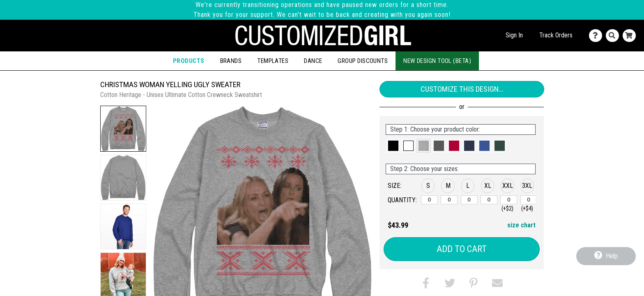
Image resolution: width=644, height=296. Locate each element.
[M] (449, 200)
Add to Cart (462, 249)
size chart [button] (521, 225)
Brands (231, 61)
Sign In (514, 35)
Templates (273, 61)
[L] (469, 200)
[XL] (489, 200)
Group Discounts (363, 61)
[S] (429, 200)
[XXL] (509, 200)
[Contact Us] (597, 36)
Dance (313, 61)
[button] (123, 129)
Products (189, 61)
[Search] (614, 36)
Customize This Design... (462, 89)
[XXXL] (529, 200)
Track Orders (556, 35)
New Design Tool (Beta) (437, 61)
